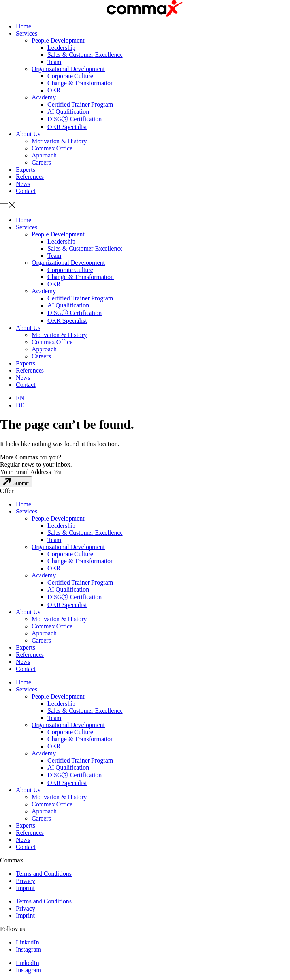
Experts (25, 170)
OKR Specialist (67, 127)
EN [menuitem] (20, 398)
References (30, 177)
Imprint (25, 888)
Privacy (25, 881)
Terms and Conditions (44, 874)
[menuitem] (20, 398)
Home (24, 26)
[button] (145, 206)
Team (54, 62)
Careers (41, 162)
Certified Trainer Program (80, 104)
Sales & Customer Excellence (85, 55)
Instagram (28, 949)
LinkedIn (27, 942)
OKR (54, 90)
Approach (44, 155)
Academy (44, 97)
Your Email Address (26, 472)
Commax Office (52, 148)
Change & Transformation (81, 83)
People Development (58, 40)
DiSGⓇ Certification (74, 119)
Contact (26, 191)
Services (26, 33)
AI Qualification (68, 111)
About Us (28, 134)
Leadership (61, 48)
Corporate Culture (70, 76)
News (23, 184)
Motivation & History (59, 141)
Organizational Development (68, 69)
